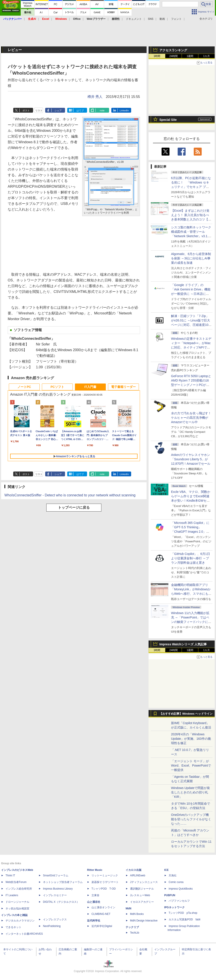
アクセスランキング (173, 50)
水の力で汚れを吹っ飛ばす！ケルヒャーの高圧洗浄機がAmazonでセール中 (191, 418)
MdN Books (137, 914)
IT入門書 (90, 387)
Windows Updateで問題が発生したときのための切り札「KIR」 (190, 792)
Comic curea (176, 882)
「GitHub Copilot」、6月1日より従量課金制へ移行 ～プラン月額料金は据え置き (191, 558)
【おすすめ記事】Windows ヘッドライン (186, 714)
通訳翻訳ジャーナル (142, 889)
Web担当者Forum (16, 882)
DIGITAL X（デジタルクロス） (61, 902)
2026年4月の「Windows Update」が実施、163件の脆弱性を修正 (191, 739)
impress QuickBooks (181, 889)
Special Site (168, 120)
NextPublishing (52, 926)
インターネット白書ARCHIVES (24, 934)
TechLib (135, 933)
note (102, 110)
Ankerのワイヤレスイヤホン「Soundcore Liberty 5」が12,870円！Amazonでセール (191, 459)
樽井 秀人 (95, 97)
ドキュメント (134, 19)
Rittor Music (95, 870)
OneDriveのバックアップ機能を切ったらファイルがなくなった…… (191, 819)
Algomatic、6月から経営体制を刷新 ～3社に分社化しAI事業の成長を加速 (191, 258)
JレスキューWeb (140, 895)
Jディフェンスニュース (144, 882)
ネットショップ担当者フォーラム (63, 882)
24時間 (173, 56)
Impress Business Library (58, 889)
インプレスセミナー (55, 895)
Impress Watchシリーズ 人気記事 (183, 644)
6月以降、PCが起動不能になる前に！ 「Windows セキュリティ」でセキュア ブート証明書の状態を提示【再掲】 (191, 187)
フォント (176, 19)
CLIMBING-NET (101, 914)
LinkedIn (124, 110)
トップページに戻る (74, 507)
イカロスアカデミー (142, 902)
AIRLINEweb (138, 875)
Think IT (10, 875)
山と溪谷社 (94, 902)
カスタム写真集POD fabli (184, 919)
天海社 (173, 875)
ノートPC (24, 387)
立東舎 (95, 895)
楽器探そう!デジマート (105, 882)
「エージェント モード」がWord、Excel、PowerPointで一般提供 (191, 765)
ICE (166, 870)
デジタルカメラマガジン (20, 921)
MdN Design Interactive (144, 921)
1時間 (157, 56)
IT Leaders (12, 895)
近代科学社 (94, 921)
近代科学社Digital (102, 926)
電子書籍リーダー (123, 387)
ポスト (26, 110)
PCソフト (57, 387)
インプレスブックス (55, 919)
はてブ (80, 110)
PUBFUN (170, 895)
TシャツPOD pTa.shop (183, 913)
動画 (162, 19)
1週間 (190, 56)
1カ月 (207, 56)
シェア (58, 110)
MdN (128, 908)
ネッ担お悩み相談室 (17, 908)
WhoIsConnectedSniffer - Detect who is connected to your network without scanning (70, 495)
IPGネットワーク (174, 907)
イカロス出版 (134, 870)
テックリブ (132, 927)
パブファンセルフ (179, 901)
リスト (39, 110)
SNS (151, 19)
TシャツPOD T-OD (104, 889)
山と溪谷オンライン (103, 907)
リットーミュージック (105, 875)
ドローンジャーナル (17, 902)
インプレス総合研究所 (19, 889)
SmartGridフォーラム (56, 875)
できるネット (13, 927)
